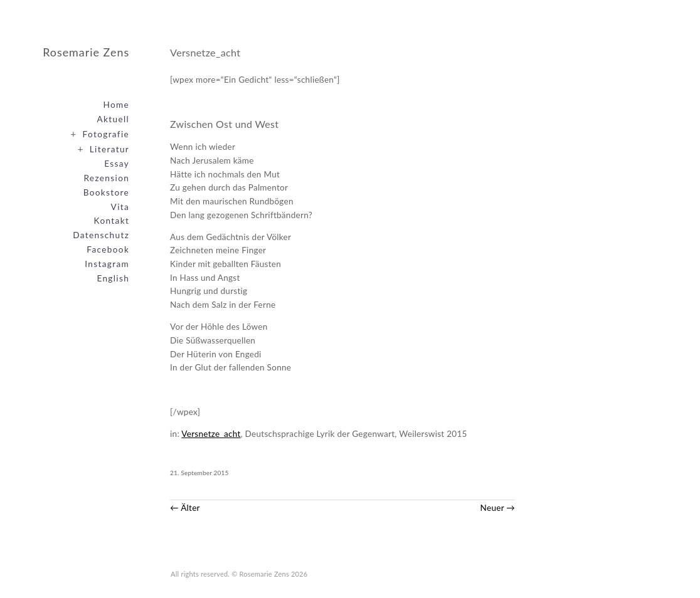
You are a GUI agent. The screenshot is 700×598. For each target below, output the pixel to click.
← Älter (185, 508)
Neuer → (498, 508)
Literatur (101, 149)
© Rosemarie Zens (260, 574)
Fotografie (98, 134)
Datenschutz (101, 235)
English (113, 278)
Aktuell (114, 119)
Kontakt (112, 221)
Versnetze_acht (211, 434)
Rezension (106, 178)
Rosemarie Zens (86, 52)
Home (116, 105)
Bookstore (107, 192)
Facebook (108, 249)
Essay (117, 164)
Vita (120, 207)
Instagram (107, 264)
